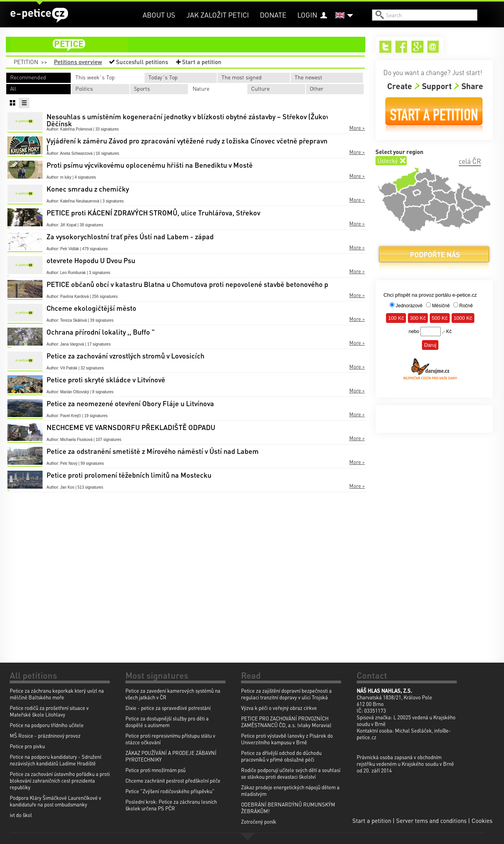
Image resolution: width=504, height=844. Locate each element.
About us (159, 15)
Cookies (482, 821)
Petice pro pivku (27, 746)
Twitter (385, 47)
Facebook (401, 47)
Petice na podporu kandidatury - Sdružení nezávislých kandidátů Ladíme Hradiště (55, 760)
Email (433, 47)
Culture (260, 88)
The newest (308, 77)
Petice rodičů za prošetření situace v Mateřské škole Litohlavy (49, 711)
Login (307, 15)
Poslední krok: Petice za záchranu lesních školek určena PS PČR (171, 805)
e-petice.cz (39, 15)
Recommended (28, 77)
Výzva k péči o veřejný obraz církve (279, 708)
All (13, 88)
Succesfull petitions (142, 62)
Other (317, 88)
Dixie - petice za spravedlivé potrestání (168, 708)
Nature (201, 88)
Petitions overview (78, 62)
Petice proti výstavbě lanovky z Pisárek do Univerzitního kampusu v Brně (287, 739)
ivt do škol (21, 815)
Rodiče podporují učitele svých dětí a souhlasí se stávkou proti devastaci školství (291, 773)
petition (190, 45)
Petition (26, 62)
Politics (84, 88)
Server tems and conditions (431, 821)
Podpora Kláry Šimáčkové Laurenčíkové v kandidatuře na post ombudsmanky (55, 801)
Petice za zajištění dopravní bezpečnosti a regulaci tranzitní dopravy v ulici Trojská (286, 694)
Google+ (417, 47)
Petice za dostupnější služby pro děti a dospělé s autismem (167, 722)
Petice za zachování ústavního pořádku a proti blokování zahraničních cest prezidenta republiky (60, 780)
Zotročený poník (259, 822)
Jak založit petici (218, 15)
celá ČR (470, 161)
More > (357, 128)
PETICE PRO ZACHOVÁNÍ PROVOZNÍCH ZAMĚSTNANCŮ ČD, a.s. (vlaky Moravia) (286, 722)
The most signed (242, 77)
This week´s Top (95, 77)
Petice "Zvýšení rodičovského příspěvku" (170, 791)
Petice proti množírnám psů (155, 770)
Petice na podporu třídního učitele (47, 725)
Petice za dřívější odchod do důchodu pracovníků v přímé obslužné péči (281, 756)
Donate (273, 15)
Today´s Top (163, 77)
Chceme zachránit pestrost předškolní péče (173, 780)
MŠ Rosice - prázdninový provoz (45, 736)
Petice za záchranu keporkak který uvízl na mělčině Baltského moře (57, 694)
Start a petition (202, 62)
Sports (142, 88)
